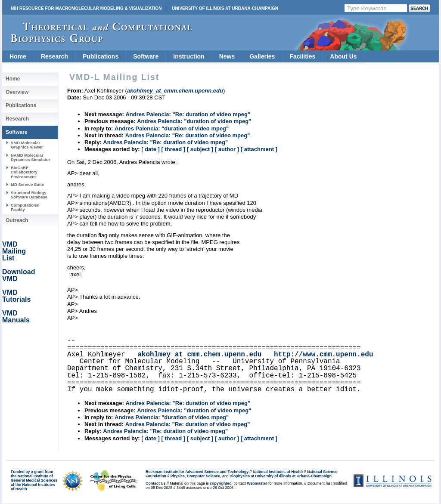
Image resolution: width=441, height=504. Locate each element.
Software (146, 56)
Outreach (17, 220)
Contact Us (155, 483)
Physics (178, 476)
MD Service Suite (27, 184)
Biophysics (240, 476)
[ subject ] (200, 149)
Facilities (302, 56)
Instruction (189, 56)
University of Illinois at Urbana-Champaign (225, 8)
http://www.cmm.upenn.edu (323, 355)
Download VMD (19, 275)
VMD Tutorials (16, 296)
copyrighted (220, 483)
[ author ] (227, 149)
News (227, 56)
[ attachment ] (259, 149)
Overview (17, 92)
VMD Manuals (16, 317)
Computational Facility (25, 207)
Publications (101, 56)
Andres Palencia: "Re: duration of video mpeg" (188, 114)
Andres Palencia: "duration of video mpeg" (194, 121)
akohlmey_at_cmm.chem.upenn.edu (199, 355)
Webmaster (257, 483)
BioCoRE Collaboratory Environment (24, 172)
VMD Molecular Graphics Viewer (27, 145)
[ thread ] (173, 149)
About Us (343, 56)
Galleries (262, 56)
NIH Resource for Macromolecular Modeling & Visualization (86, 8)
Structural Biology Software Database (29, 195)
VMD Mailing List (14, 251)
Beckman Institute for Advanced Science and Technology (197, 472)
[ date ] (151, 149)
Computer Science (203, 476)
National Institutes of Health (278, 472)
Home (18, 56)
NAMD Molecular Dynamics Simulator (31, 157)
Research (54, 56)
